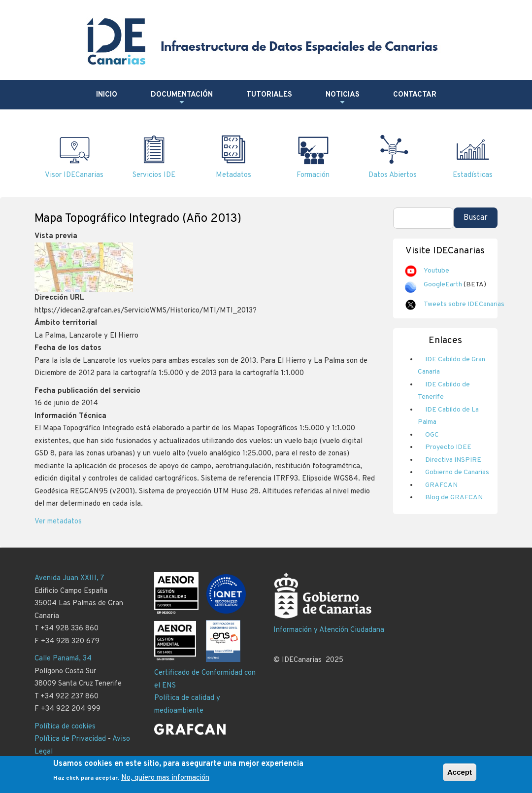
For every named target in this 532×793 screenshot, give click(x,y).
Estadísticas (473, 175)
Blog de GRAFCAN (454, 498)
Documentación (182, 99)
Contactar (415, 95)
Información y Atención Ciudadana (329, 630)
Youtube (436, 271)
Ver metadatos (58, 522)
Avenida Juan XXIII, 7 (69, 578)
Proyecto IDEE (448, 447)
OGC (432, 435)
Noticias (343, 99)
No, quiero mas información (165, 780)
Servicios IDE (154, 175)
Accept (460, 774)
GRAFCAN (441, 485)
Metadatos (233, 175)
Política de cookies (65, 727)
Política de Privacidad (70, 739)
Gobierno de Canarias (457, 472)
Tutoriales (269, 95)
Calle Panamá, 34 (63, 659)
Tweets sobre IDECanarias (464, 304)
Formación (313, 175)
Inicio (107, 95)
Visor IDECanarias (74, 175)
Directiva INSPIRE (453, 460)
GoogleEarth (443, 285)
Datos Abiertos (393, 175)
